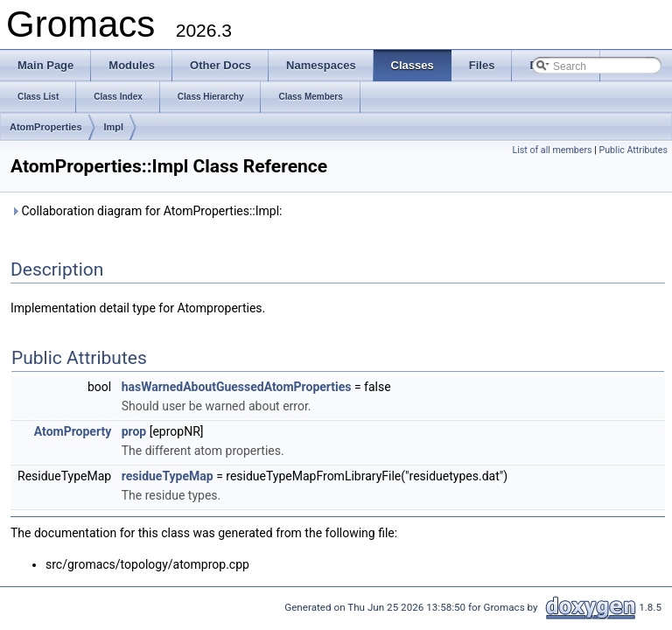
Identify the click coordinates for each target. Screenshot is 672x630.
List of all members (552, 150)
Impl (114, 127)
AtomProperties (46, 127)
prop (134, 431)
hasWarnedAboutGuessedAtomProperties (237, 387)
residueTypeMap (168, 476)
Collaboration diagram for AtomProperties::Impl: (146, 211)
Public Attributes (633, 150)
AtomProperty (73, 431)
